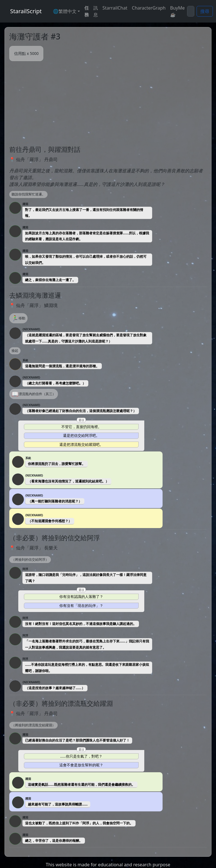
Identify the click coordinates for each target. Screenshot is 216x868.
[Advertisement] (108, 103)
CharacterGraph (149, 8)
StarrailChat (115, 8)
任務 (87, 11)
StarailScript (26, 11)
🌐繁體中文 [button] (65, 11)
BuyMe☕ (177, 11)
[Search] (191, 11)
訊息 (96, 11)
